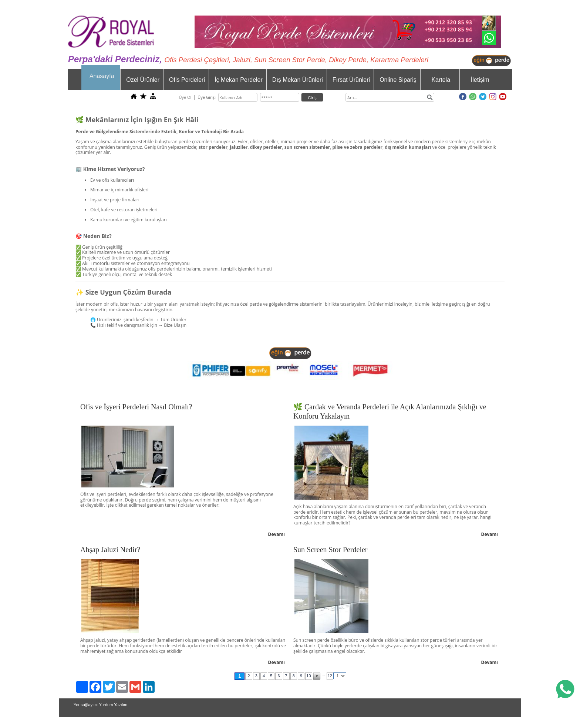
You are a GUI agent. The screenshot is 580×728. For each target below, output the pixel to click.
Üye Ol (185, 97)
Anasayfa (102, 76)
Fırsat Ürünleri (351, 80)
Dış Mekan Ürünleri (298, 80)
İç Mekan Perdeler (239, 80)
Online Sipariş (398, 80)
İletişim (480, 80)
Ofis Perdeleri (187, 80)
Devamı (277, 534)
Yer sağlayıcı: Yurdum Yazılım (100, 705)
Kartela (441, 80)
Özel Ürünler (143, 80)
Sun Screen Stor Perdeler (331, 550)
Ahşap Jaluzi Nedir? (110, 550)
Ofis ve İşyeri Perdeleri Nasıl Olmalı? (136, 407)
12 (330, 676)
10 (308, 676)
